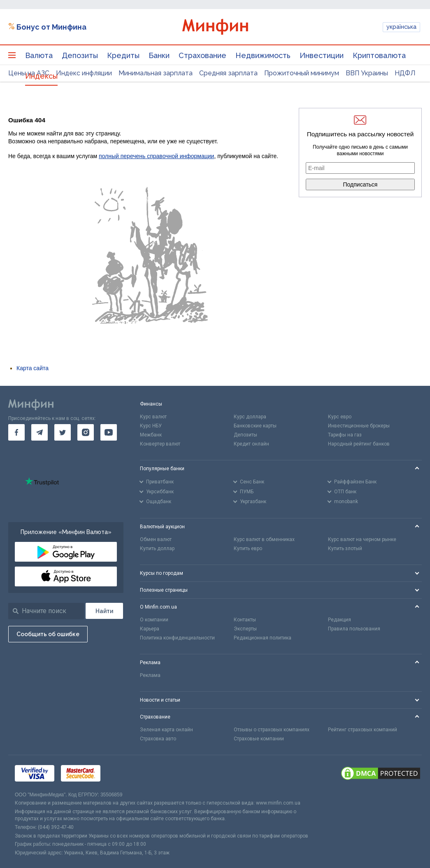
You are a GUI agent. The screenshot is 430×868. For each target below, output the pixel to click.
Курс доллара (250, 417)
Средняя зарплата (228, 73)
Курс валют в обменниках (264, 539)
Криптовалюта (379, 55)
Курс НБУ (151, 426)
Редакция (339, 620)
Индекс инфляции (84, 73)
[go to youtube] (109, 432)
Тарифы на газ (345, 435)
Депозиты (80, 55)
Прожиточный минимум (302, 73)
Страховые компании (259, 739)
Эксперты (245, 629)
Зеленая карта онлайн (166, 730)
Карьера (150, 629)
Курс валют (153, 417)
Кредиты (123, 55)
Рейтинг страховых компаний (363, 730)
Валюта (39, 55)
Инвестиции (322, 55)
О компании (154, 620)
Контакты (245, 620)
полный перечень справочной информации (156, 156)
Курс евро (340, 417)
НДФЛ (405, 73)
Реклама (150, 675)
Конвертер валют (160, 444)
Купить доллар (157, 548)
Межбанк (151, 435)
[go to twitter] (63, 432)
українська (401, 27)
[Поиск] (104, 611)
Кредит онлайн (251, 444)
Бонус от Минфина (51, 27)
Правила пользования (354, 629)
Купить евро (248, 548)
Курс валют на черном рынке (362, 539)
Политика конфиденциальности (177, 638)
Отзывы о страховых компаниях (272, 730)
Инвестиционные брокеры (359, 426)
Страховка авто (158, 739)
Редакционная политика (263, 638)
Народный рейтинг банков (359, 444)
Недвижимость (263, 55)
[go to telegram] (40, 432)
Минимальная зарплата (156, 73)
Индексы (41, 76)
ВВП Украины (367, 73)
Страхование (202, 55)
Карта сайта (33, 368)
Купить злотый (345, 548)
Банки (159, 55)
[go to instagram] (86, 432)
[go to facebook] (16, 432)
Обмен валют (156, 539)
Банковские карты (255, 426)
